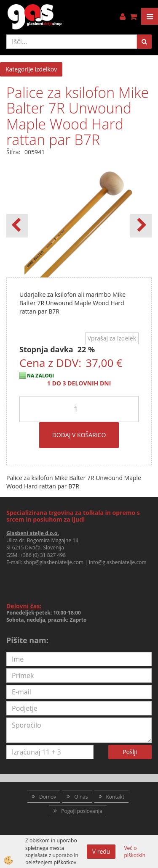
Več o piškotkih (135, 852)
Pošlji (130, 752)
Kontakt (115, 797)
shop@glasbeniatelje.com (54, 562)
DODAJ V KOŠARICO (79, 435)
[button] (141, 226)
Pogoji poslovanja (82, 811)
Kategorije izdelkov (31, 69)
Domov (48, 797)
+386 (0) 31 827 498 (43, 555)
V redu (101, 851)
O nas (81, 797)
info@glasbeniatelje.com (118, 562)
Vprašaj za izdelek (112, 338)
